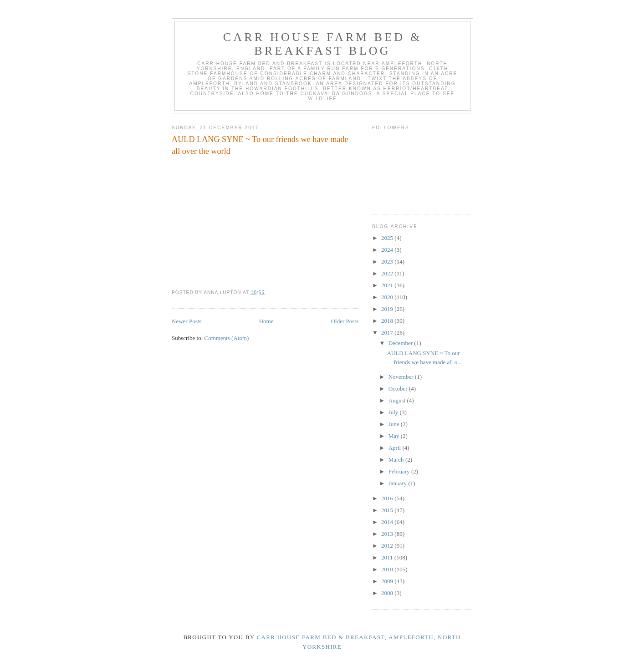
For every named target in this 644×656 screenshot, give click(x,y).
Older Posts (345, 321)
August (398, 400)
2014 (388, 522)
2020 (388, 297)
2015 (388, 510)
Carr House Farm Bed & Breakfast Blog (323, 44)
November (402, 377)
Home (266, 321)
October (399, 389)
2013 (388, 534)
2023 (388, 262)
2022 (388, 273)
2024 (388, 250)
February (400, 471)
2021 (388, 285)
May (395, 436)
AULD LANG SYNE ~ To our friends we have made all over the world (260, 145)
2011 (388, 557)
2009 (388, 581)
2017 (388, 333)
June (395, 424)
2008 (388, 593)
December (401, 343)
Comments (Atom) (227, 338)
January (399, 483)
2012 (388, 546)
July (394, 412)
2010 (388, 569)
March (397, 460)
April (396, 448)
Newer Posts (187, 321)
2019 (388, 309)
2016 (388, 498)
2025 (388, 238)
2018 (388, 321)
